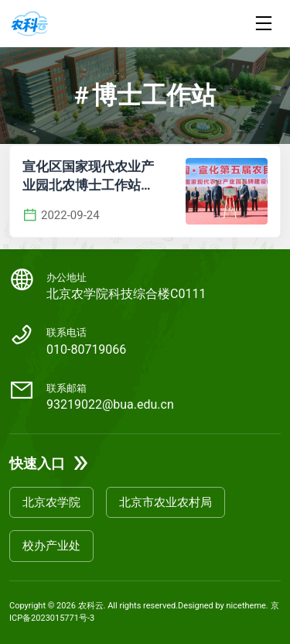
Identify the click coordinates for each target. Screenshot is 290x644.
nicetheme (246, 606)
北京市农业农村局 (165, 502)
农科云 (91, 606)
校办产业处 (51, 546)
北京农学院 (51, 502)
